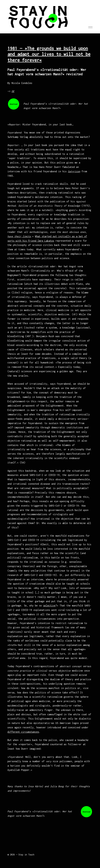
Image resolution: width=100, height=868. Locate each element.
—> (11, 91)
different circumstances (23, 732)
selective (49, 606)
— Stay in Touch (25, 855)
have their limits (19, 236)
